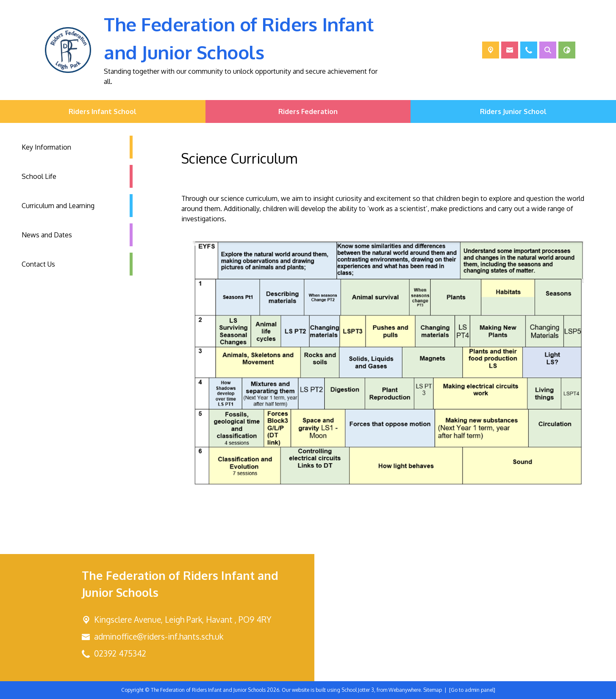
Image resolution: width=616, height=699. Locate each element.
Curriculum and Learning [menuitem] (58, 206)
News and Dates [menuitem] (47, 235)
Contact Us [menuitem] (38, 264)
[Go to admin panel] (472, 690)
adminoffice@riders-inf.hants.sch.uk (159, 636)
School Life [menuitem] (39, 176)
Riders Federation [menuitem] (308, 111)
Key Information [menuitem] (46, 147)
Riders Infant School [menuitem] (103, 111)
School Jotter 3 (358, 690)
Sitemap (433, 690)
